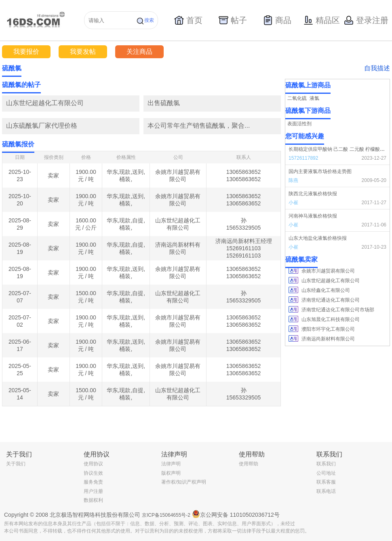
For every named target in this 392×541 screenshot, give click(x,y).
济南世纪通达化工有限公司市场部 (338, 310)
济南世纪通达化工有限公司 (331, 300)
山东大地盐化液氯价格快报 (318, 238)
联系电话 (326, 491)
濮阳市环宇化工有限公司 (328, 329)
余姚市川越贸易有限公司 (328, 271)
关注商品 (139, 52)
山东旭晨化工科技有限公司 (331, 319)
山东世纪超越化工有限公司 (45, 103)
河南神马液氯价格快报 (313, 216)
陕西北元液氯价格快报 (313, 194)
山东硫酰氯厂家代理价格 (42, 126)
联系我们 (326, 464)
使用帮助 (249, 464)
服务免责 (93, 482)
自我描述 (377, 68)
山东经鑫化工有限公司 (326, 290)
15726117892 (303, 158)
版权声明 (171, 473)
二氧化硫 (297, 98)
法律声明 (171, 464)
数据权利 (93, 500)
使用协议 (93, 464)
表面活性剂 (299, 124)
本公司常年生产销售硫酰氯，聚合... (199, 126)
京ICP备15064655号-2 (166, 515)
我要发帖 (83, 52)
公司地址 (326, 473)
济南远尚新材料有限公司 (328, 339)
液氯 (314, 98)
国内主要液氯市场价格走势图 (320, 171)
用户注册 (93, 491)
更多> (275, 85)
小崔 (293, 203)
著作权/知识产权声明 (184, 482)
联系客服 (326, 482)
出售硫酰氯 (164, 103)
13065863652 (244, 172)
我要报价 (26, 52)
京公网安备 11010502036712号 (236, 514)
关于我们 (16, 464)
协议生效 (93, 473)
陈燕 (293, 180)
